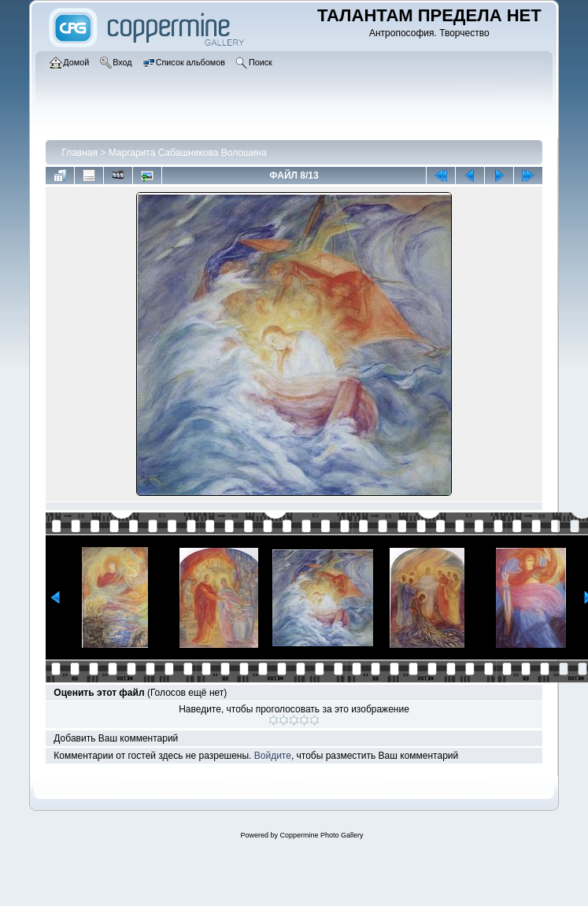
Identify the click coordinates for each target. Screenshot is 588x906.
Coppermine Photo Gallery (321, 835)
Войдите (273, 756)
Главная (80, 153)
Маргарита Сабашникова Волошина (188, 153)
